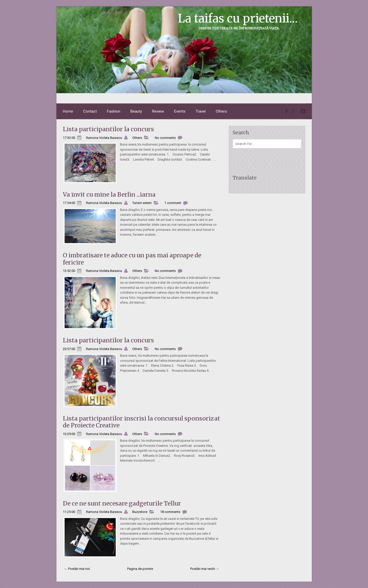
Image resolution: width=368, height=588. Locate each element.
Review (158, 111)
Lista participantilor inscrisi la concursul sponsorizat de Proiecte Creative (141, 422)
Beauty (136, 111)
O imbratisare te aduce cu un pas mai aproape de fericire (132, 259)
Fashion (114, 111)
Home (68, 111)
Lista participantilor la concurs (108, 129)
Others (221, 111)
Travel (201, 111)
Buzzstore (140, 512)
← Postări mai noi (77, 569)
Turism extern (142, 203)
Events (180, 111)
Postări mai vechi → (205, 569)
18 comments (170, 512)
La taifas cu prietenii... (238, 18)
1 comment (173, 203)
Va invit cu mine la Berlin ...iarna (109, 194)
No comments (165, 138)
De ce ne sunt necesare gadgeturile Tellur (122, 503)
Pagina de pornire (140, 569)
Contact (90, 111)
